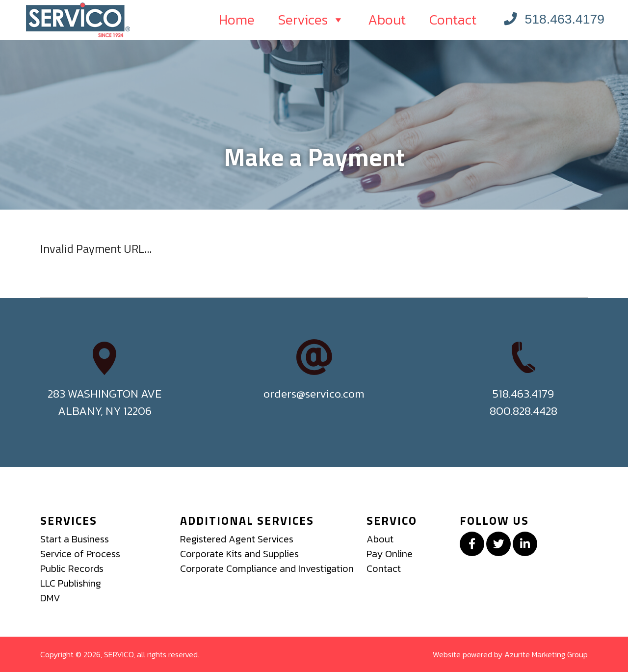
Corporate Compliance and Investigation (267, 568)
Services (311, 20)
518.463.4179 (554, 19)
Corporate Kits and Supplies (239, 554)
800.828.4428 (523, 411)
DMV (50, 598)
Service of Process (80, 554)
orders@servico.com (314, 393)
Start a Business (75, 539)
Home (237, 20)
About (387, 20)
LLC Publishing (71, 583)
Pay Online (390, 554)
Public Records (72, 568)
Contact (453, 20)
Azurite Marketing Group (546, 654)
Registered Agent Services (237, 539)
